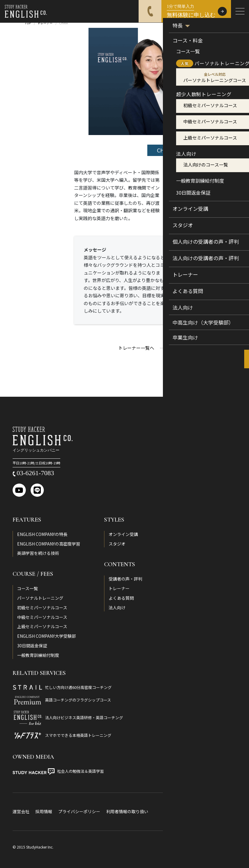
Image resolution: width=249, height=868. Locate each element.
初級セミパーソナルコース (42, 608)
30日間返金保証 (32, 646)
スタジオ (117, 544)
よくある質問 (121, 598)
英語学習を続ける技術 (38, 553)
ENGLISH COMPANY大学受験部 (46, 636)
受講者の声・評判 (125, 579)
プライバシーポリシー (79, 811)
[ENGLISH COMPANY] (26, 11)
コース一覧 (27, 588)
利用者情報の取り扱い (127, 811)
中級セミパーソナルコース (42, 617)
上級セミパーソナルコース (42, 626)
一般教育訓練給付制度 (38, 655)
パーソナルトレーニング (40, 598)
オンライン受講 (123, 534)
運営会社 (21, 811)
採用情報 (44, 811)
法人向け (117, 608)
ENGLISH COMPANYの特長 (42, 534)
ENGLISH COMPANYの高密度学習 (49, 544)
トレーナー (119, 588)
